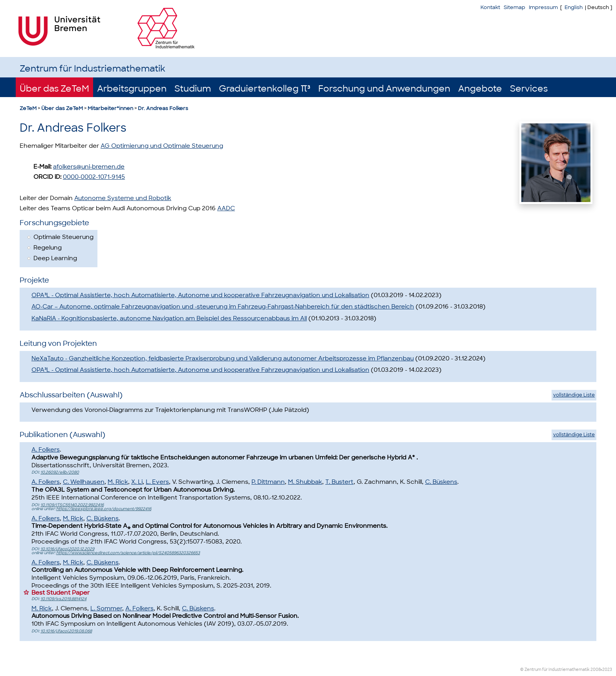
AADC (226, 208)
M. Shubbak (305, 482)
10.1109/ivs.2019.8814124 (63, 599)
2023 (607, 670)
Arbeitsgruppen (132, 89)
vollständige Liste (574, 395)
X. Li (137, 482)
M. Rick (118, 482)
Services (529, 89)
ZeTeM (28, 108)
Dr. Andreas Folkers (163, 108)
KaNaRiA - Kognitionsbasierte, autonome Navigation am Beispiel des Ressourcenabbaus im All (169, 318)
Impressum (543, 7)
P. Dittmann (268, 482)
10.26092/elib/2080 (60, 472)
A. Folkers (46, 450)
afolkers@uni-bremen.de (89, 167)
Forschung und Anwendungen (384, 89)
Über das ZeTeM (54, 89)
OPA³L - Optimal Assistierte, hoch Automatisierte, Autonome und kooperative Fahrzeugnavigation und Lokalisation (200, 295)
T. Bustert (339, 482)
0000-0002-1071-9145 (94, 177)
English (574, 7)
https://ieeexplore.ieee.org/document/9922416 (104, 509)
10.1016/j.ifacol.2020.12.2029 (67, 549)
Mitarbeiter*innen (110, 108)
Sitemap (514, 7)
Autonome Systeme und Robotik (123, 198)
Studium (193, 89)
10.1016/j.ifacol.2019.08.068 (66, 631)
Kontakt (490, 7)
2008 (596, 670)
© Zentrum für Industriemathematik (555, 670)
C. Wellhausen (84, 482)
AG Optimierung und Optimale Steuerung (162, 146)
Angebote (480, 89)
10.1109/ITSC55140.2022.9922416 (72, 505)
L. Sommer (106, 608)
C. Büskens (441, 482)
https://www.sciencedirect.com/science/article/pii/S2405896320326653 (128, 553)
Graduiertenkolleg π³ (265, 89)
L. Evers (157, 482)
